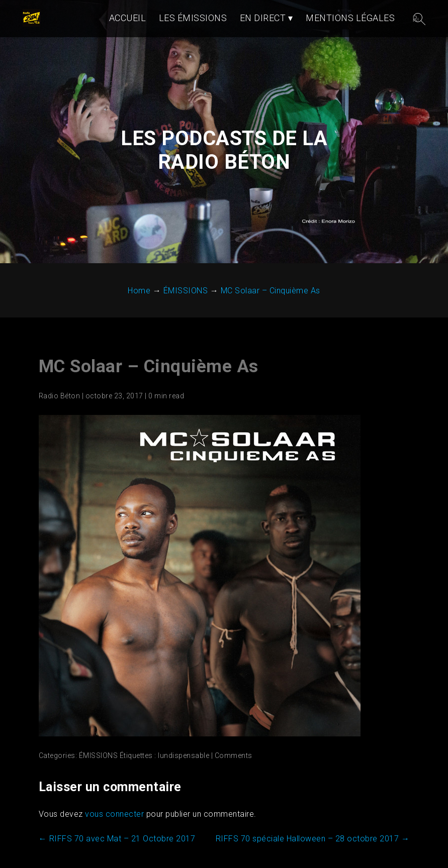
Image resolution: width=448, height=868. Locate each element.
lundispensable (184, 777)
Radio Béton (60, 417)
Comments (234, 777)
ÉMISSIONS (99, 777)
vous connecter (114, 836)
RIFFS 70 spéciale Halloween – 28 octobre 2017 (313, 860)
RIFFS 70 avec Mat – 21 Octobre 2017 (117, 860)
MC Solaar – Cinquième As (149, 388)
